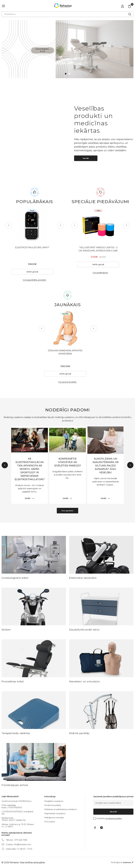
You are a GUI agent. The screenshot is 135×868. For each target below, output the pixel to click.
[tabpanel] (67, 49)
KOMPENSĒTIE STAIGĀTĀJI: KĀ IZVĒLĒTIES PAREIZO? (67, 463)
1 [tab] (66, 74)
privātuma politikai (114, 818)
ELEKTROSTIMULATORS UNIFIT (35, 247)
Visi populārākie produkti (35, 280)
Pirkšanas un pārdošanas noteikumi (61, 809)
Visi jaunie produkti (68, 383)
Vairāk (86, 158)
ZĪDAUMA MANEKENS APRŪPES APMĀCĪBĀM (68, 352)
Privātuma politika (53, 805)
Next (58, 225)
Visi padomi (67, 511)
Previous (11, 225)
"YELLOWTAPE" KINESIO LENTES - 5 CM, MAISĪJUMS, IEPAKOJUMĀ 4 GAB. (100, 254)
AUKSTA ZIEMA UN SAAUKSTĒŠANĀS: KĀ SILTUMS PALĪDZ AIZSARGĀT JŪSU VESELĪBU (106, 466)
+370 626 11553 (20, 840)
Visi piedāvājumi (100, 278)
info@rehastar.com (22, 845)
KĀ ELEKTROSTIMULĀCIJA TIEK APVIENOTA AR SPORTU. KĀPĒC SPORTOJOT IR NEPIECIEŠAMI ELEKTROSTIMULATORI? (30, 470)
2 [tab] (69, 74)
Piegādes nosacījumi (54, 801)
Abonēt (113, 812)
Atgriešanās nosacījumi (55, 813)
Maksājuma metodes (54, 818)
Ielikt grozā (34, 272)
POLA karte (50, 822)
